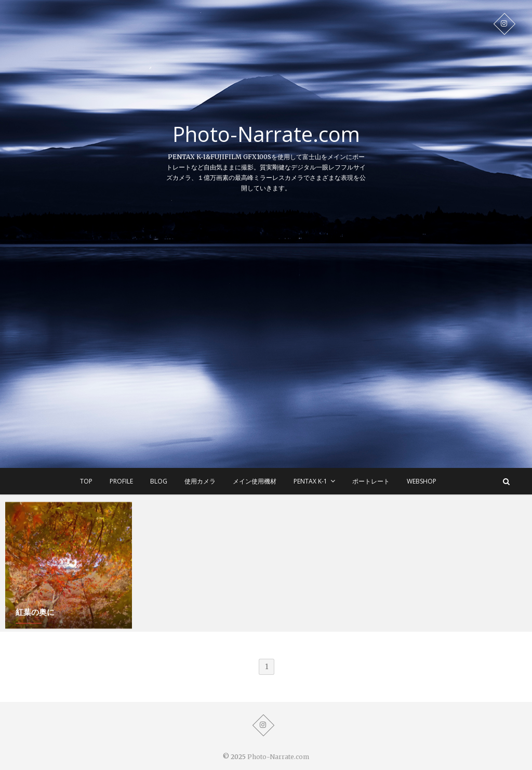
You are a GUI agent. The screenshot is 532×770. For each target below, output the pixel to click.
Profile (121, 481)
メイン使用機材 (255, 481)
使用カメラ (200, 481)
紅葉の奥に (35, 614)
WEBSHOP (422, 481)
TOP (86, 481)
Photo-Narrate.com (266, 134)
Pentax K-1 (310, 481)
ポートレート (371, 481)
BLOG (159, 481)
